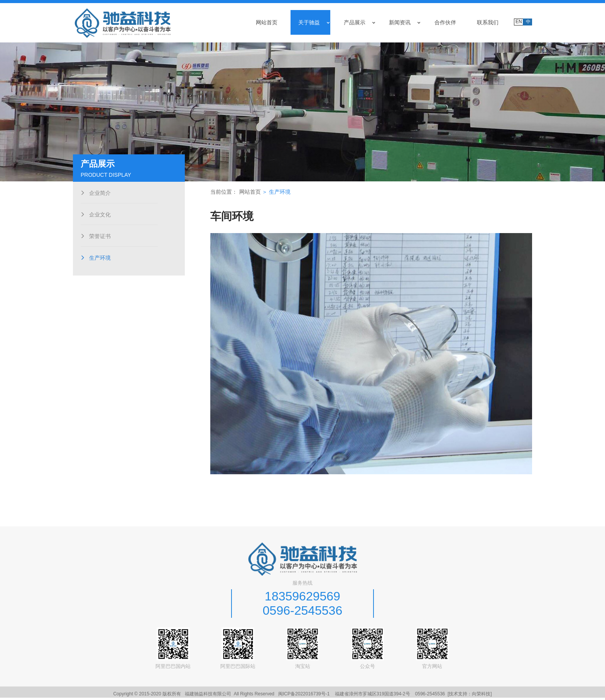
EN (519, 22)
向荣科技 (481, 696)
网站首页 (253, 196)
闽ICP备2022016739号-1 (304, 696)
